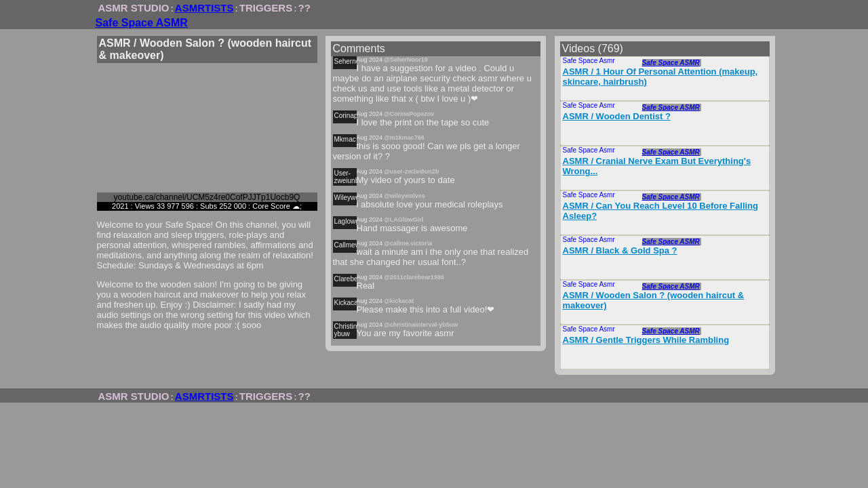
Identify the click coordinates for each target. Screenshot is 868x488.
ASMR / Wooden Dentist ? (617, 116)
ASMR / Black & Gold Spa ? (620, 250)
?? (304, 8)
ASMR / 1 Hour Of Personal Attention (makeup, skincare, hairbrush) (660, 77)
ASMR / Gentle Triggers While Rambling (646, 340)
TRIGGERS (266, 8)
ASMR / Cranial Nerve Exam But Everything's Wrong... (657, 166)
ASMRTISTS (204, 8)
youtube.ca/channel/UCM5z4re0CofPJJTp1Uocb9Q (207, 197)
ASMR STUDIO (134, 8)
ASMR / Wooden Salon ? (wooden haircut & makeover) (654, 300)
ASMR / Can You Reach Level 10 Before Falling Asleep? (660, 211)
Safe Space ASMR (142, 23)
